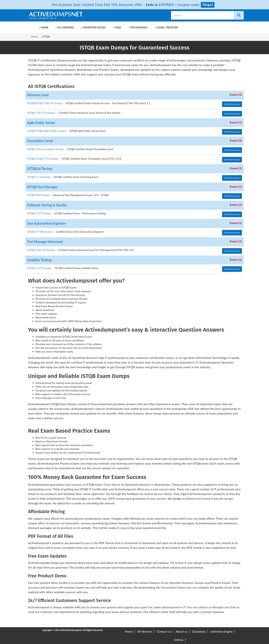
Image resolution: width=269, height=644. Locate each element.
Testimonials (138, 27)
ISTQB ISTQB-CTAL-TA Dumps (45, 103)
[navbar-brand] (33, 26)
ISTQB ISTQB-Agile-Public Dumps (47, 131)
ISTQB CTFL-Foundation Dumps (46, 149)
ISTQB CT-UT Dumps (40, 268)
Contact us (164, 631)
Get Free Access (232, 104)
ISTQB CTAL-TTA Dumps (42, 113)
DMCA (179, 640)
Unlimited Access (93, 27)
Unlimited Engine (222, 631)
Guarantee (199, 631)
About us (181, 631)
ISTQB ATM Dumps (39, 195)
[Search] (239, 15)
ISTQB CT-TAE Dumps (40, 232)
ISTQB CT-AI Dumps (39, 177)
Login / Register (166, 27)
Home (44, 27)
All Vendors (65, 27)
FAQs (117, 27)
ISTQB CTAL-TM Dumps (41, 250)
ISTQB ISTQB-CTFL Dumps (43, 159)
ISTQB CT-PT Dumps (39, 213)
